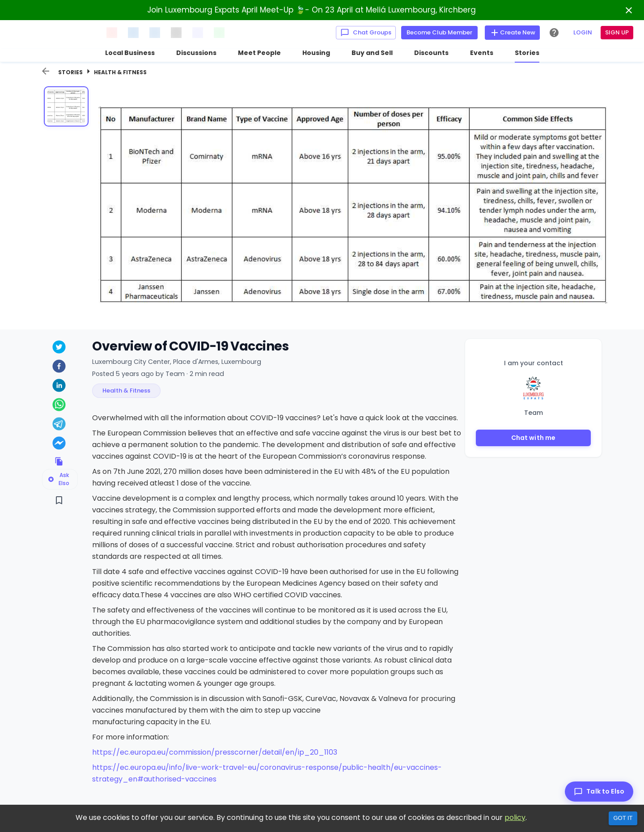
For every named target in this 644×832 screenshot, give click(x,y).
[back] (46, 71)
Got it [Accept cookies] (623, 818)
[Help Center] (554, 33)
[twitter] (59, 348)
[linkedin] (59, 386)
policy (515, 817)
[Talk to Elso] (599, 792)
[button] (126, 391)
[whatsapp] (59, 406)
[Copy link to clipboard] (59, 461)
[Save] (59, 500)
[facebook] (59, 367)
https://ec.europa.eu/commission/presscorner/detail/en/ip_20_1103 (215, 752)
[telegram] (59, 425)
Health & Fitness (120, 72)
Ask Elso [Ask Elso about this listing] (59, 479)
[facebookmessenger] (59, 444)
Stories (70, 72)
